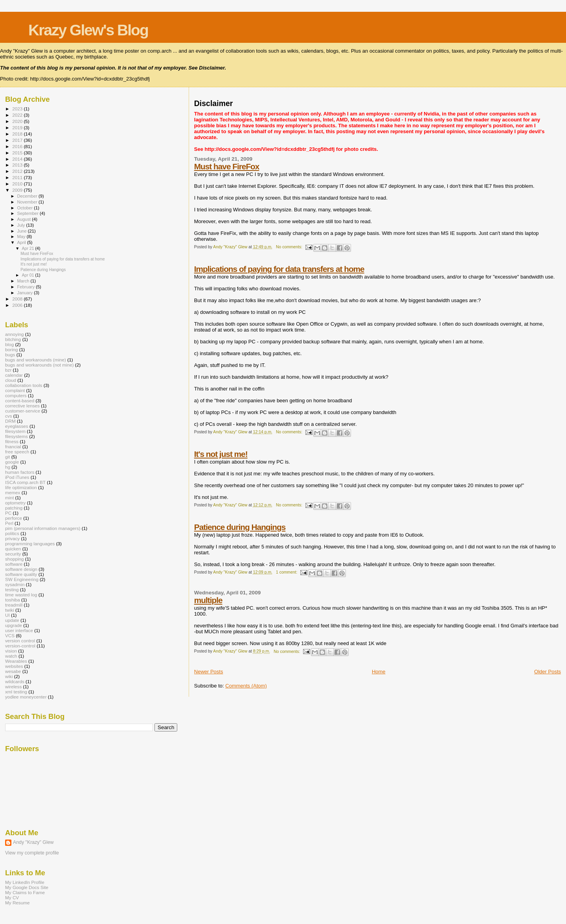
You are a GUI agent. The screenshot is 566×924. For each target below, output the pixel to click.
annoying (15, 334)
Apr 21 (28, 248)
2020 (18, 121)
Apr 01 (28, 275)
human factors (20, 472)
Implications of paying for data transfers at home (279, 269)
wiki (9, 676)
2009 (18, 190)
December (28, 196)
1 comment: (287, 572)
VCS (10, 635)
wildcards (15, 681)
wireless (13, 687)
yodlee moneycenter (26, 697)
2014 (18, 159)
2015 (18, 153)
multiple (208, 600)
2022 (18, 115)
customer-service (23, 411)
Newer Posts (209, 672)
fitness (12, 441)
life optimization (21, 487)
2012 (18, 171)
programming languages (30, 544)
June (23, 231)
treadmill (14, 605)
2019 (18, 127)
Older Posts (548, 672)
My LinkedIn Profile (25, 882)
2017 (18, 140)
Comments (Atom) (246, 686)
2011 (18, 177)
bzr (8, 370)
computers (16, 395)
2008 (18, 299)
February (27, 287)
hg (8, 467)
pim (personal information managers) (43, 528)
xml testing (16, 692)
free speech (17, 452)
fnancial (13, 446)
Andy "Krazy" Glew (33, 842)
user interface (19, 630)
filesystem (15, 431)
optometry (15, 503)
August (25, 219)
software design (21, 569)
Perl (9, 523)
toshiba (13, 600)
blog (9, 344)
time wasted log (21, 595)
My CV (12, 897)
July (22, 225)
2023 (18, 109)
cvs (9, 416)
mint (9, 498)
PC (8, 513)
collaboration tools (24, 385)
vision (11, 651)
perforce (14, 518)
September (29, 213)
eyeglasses (17, 426)
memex (13, 492)
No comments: (290, 247)
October (26, 208)
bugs (10, 355)
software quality (21, 574)
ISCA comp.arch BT (25, 482)
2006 (18, 305)
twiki (10, 610)
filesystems (17, 436)
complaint (15, 390)
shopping (15, 559)
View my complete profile (32, 853)
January (26, 293)
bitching (13, 339)
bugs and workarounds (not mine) (40, 365)
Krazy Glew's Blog (88, 30)
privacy (12, 538)
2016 (18, 146)
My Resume (17, 903)
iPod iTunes (17, 477)
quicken (13, 549)
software (14, 564)
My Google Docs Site (27, 887)
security (13, 554)
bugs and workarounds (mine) (36, 360)
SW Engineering (22, 579)
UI (7, 615)
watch (11, 656)
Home (379, 672)
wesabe (13, 671)
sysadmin (15, 584)
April (22, 242)
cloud (11, 380)
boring (12, 349)
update (12, 620)
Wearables (16, 661)
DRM (10, 421)
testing (12, 589)
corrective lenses (22, 406)
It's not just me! (221, 454)
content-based (20, 401)
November (28, 202)
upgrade (14, 625)
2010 (18, 184)
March (24, 281)
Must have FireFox (227, 166)
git (7, 457)
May (22, 236)
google (12, 462)
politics (12, 533)
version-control (20, 646)
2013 (18, 165)
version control (20, 641)
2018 (18, 134)
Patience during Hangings (240, 527)
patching (14, 508)
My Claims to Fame (25, 892)
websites (14, 666)
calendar (14, 375)
